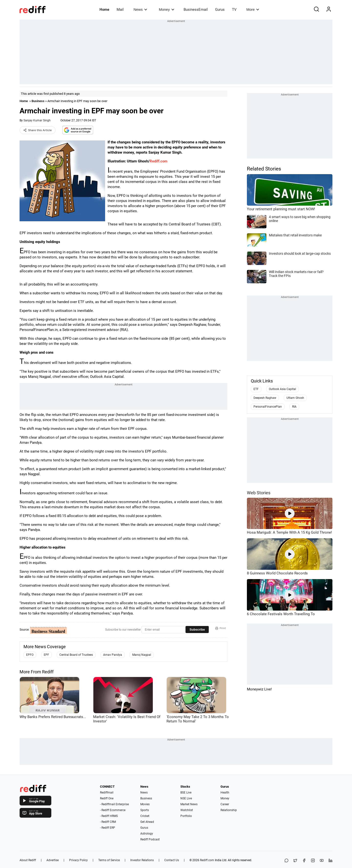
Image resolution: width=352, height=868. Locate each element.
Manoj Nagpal (142, 655)
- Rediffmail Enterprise (114, 804)
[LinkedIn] (330, 861)
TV (234, 10)
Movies (145, 804)
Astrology (147, 834)
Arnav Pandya (113, 655)
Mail (120, 10)
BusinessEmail (196, 10)
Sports (145, 810)
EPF (46, 655)
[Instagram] (313, 861)
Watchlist (187, 810)
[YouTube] (322, 861)
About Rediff (28, 860)
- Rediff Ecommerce (113, 810)
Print (220, 628)
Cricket (145, 816)
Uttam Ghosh (295, 398)
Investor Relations (142, 860)
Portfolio (186, 816)
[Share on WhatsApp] (286, 861)
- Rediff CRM (108, 822)
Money (167, 9)
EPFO (30, 655)
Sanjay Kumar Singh (37, 120)
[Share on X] (295, 861)
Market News (189, 804)
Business (38, 101)
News (140, 9)
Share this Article (38, 130)
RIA (294, 407)
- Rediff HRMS (109, 816)
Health (225, 793)
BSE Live (186, 793)
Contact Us (172, 860)
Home (104, 10)
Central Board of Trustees (76, 655)
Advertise (53, 860)
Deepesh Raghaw (265, 398)
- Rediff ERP (108, 828)
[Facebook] (304, 861)
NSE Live (186, 798)
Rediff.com (159, 161)
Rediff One (107, 798)
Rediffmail (107, 793)
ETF (256, 389)
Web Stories (259, 493)
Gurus (220, 10)
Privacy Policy (78, 860)
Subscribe (197, 630)
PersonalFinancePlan (268, 407)
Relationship (229, 810)
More (253, 9)
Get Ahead (147, 822)
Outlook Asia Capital (282, 389)
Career (225, 804)
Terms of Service (109, 860)
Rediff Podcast (150, 839)
